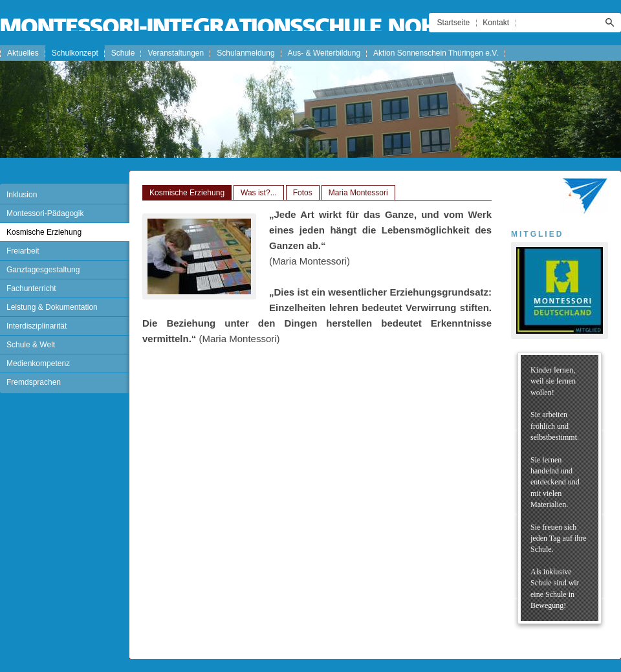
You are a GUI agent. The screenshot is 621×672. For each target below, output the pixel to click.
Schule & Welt (31, 345)
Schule (123, 53)
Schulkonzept (75, 53)
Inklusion (22, 195)
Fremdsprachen (34, 382)
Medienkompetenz (38, 363)
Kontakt (496, 23)
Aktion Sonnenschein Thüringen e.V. (436, 53)
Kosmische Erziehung (44, 232)
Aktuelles (23, 53)
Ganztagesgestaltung (43, 270)
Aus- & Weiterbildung (324, 53)
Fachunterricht (31, 288)
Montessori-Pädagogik (45, 213)
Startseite (454, 23)
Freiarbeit (23, 251)
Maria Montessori (358, 193)
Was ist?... (259, 193)
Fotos (303, 193)
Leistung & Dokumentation (52, 307)
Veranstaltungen (176, 53)
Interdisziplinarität (37, 326)
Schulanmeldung (245, 53)
